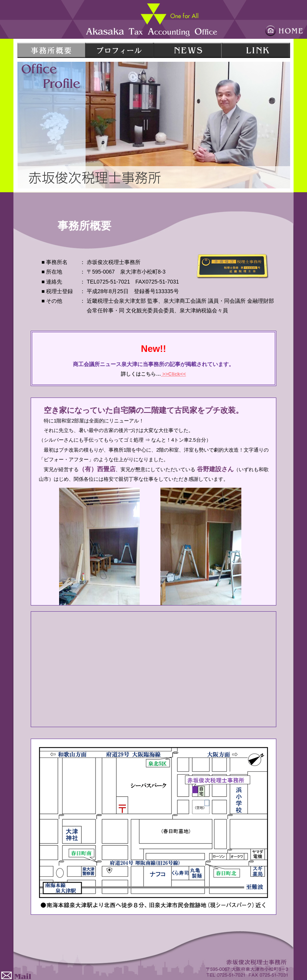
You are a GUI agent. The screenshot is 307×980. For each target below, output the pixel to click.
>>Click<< (173, 374)
